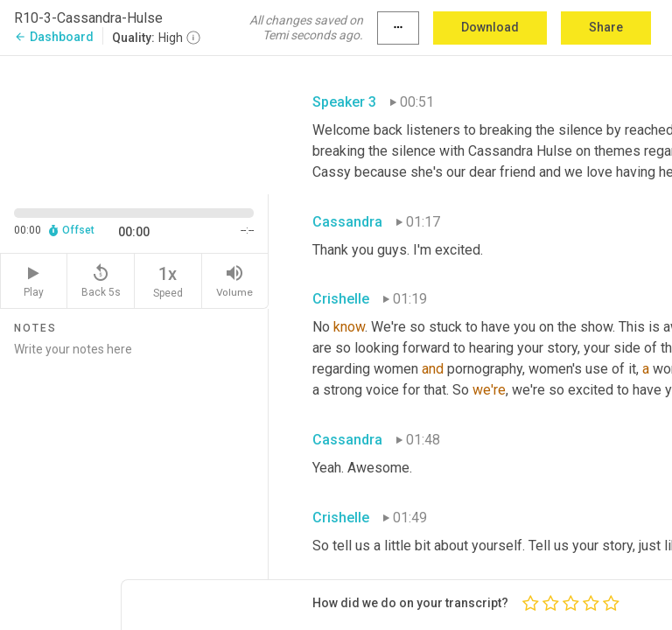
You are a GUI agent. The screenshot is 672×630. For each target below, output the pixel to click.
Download (490, 27)
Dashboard (54, 37)
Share (606, 27)
